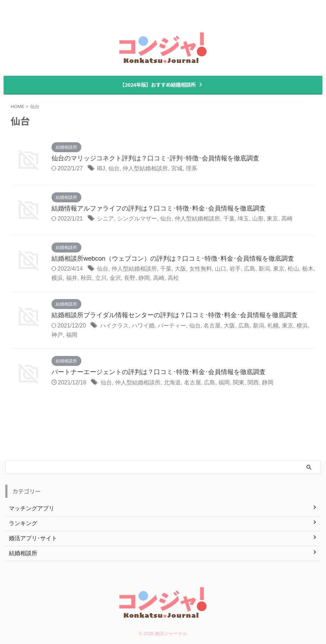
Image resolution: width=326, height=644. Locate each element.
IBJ (101, 169)
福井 (72, 278)
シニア (105, 219)
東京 (272, 219)
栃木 (308, 269)
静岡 (144, 278)
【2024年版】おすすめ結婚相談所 (161, 84)
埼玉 (243, 219)
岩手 (235, 269)
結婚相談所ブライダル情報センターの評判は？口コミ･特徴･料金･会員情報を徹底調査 (175, 316)
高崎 (287, 219)
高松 (173, 278)
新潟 (264, 269)
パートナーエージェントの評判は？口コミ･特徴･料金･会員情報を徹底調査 (159, 373)
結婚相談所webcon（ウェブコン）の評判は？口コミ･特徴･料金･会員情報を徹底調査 (173, 259)
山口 (221, 269)
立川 (101, 278)
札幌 (273, 326)
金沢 (115, 278)
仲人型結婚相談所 (146, 169)
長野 (130, 278)
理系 (192, 169)
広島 (250, 269)
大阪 (180, 269)
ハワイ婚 (143, 326)
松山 (293, 269)
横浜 (57, 278)
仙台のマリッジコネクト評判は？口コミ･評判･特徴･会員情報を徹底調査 (155, 159)
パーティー (172, 326)
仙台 (114, 169)
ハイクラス (114, 326)
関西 (253, 383)
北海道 (172, 383)
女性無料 (201, 269)
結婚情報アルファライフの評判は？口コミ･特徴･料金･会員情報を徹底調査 (159, 209)
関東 (239, 383)
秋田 (86, 278)
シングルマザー (137, 219)
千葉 (229, 219)
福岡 (72, 335)
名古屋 (212, 326)
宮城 (177, 169)
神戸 (57, 335)
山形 (258, 219)
